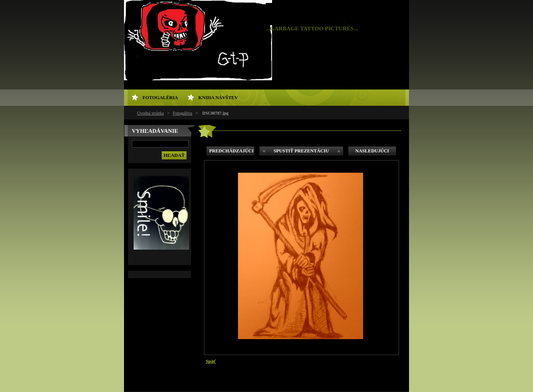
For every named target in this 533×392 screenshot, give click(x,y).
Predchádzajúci (231, 151)
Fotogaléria (182, 113)
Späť (211, 361)
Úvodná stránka (150, 113)
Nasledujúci (372, 151)
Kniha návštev (218, 98)
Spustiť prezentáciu (301, 151)
